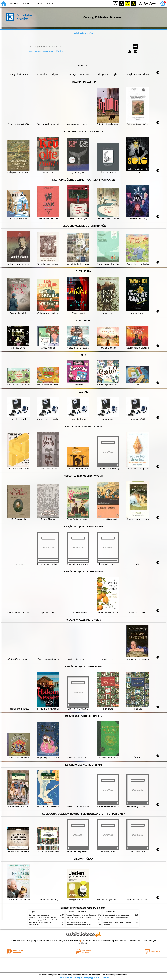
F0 (140, 3)
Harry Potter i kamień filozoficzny (40, 922)
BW (122, 3)
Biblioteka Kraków (83, 33)
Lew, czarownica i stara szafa (39, 915)
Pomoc (39, 4)
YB (128, 3)
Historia (27, 4)
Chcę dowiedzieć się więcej (70, 977)
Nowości (14, 4)
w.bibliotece (75, 941)
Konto (50, 4)
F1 (146, 3)
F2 (153, 3)
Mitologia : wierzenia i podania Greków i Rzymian (46, 917)
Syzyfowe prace (108, 920)
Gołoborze (107, 925)
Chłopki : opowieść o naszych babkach (79, 917)
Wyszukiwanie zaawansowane (42, 51)
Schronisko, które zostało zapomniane (79, 925)
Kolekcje (60, 51)
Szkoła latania (34, 925)
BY (134, 3)
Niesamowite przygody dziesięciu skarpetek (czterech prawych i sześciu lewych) (56, 920)
